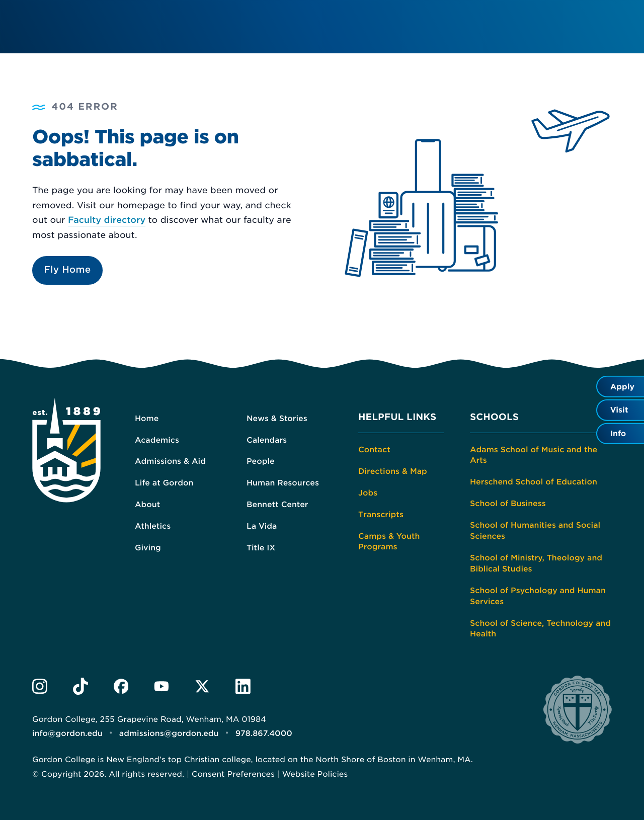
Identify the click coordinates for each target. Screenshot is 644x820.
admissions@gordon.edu (168, 732)
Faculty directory (107, 220)
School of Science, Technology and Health (540, 628)
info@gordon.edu (67, 732)
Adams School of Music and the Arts (533, 455)
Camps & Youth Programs (389, 541)
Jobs (368, 492)
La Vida (262, 526)
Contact (374, 449)
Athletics (153, 526)
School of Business (508, 503)
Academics (157, 439)
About (147, 504)
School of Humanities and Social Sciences (535, 530)
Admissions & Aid (170, 461)
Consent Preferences (233, 772)
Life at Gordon (164, 483)
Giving (148, 548)
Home (147, 418)
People (260, 461)
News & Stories (277, 418)
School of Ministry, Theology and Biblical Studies (536, 563)
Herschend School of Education (533, 482)
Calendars (267, 439)
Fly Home (67, 270)
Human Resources (283, 483)
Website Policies (314, 772)
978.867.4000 (263, 732)
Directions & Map (392, 471)
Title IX (261, 548)
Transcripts (381, 514)
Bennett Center (277, 504)
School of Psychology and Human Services (538, 595)
